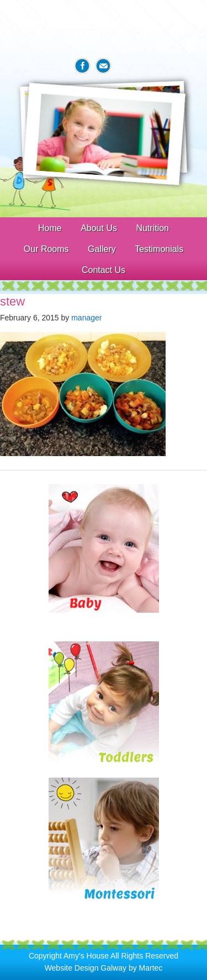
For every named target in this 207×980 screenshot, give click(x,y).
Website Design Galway (86, 968)
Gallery (102, 249)
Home (50, 228)
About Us (99, 228)
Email (103, 66)
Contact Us (104, 270)
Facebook (82, 66)
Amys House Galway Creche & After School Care (104, 28)
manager (86, 318)
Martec (151, 968)
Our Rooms (46, 249)
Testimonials (159, 249)
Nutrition (152, 228)
